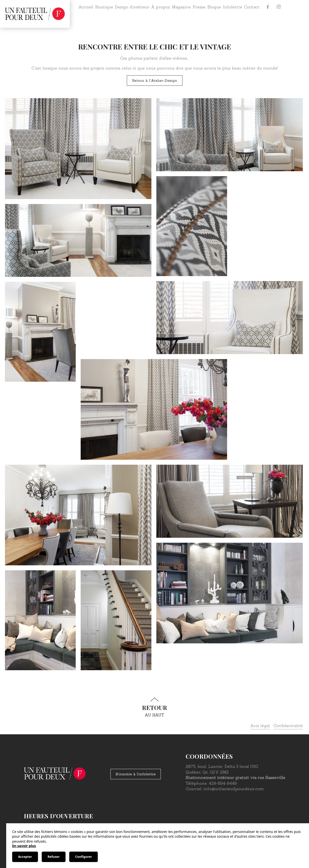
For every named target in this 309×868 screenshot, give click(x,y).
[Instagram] (279, 7)
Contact (252, 7)
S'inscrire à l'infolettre (136, 774)
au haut (155, 707)
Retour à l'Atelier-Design (155, 81)
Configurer (84, 857)
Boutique (104, 7)
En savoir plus (24, 846)
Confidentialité (288, 726)
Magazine (181, 7)
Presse (199, 7)
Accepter (25, 857)
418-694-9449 (223, 783)
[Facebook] (268, 7)
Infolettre (233, 7)
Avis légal (260, 726)
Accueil (86, 7)
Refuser (54, 857)
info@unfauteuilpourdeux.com (234, 789)
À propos (161, 7)
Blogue (214, 7)
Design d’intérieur (132, 7)
